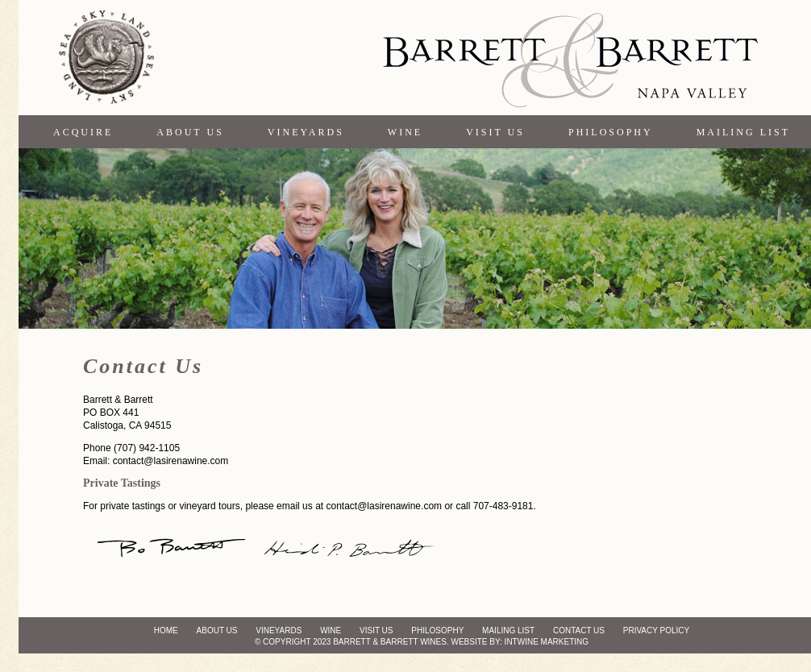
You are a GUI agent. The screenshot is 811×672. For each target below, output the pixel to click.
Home (166, 631)
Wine (405, 132)
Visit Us (495, 132)
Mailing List (743, 132)
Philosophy (611, 132)
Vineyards (306, 132)
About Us (190, 132)
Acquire (83, 132)
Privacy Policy (656, 631)
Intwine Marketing (547, 642)
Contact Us (579, 631)
